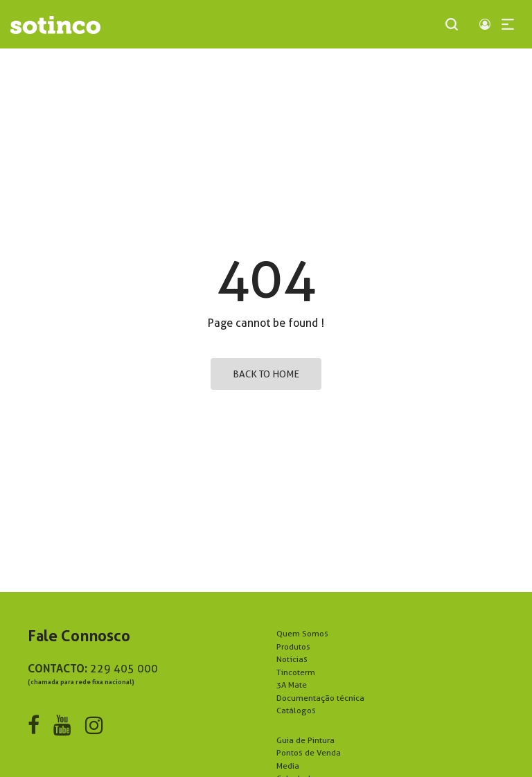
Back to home (266, 374)
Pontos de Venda (309, 752)
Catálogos (296, 710)
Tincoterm (296, 672)
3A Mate (292, 685)
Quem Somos (302, 633)
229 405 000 (124, 669)
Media (288, 766)
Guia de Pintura (305, 740)
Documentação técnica (320, 698)
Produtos (293, 646)
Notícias (292, 659)
